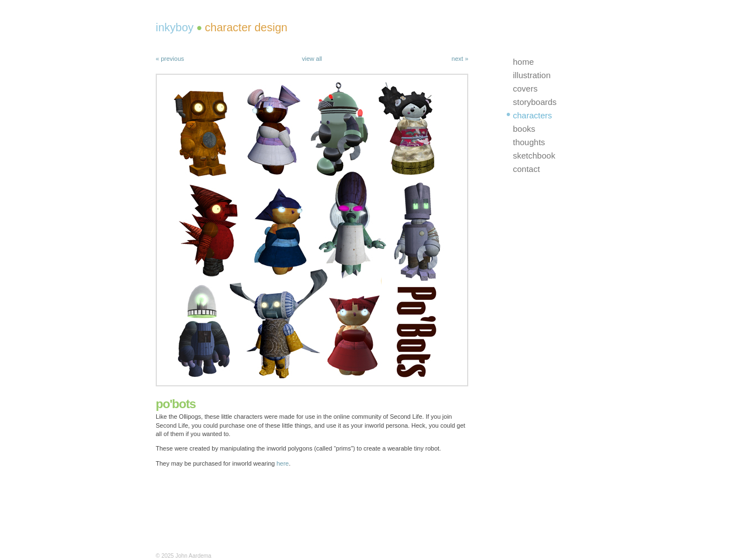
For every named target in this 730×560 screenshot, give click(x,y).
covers (525, 88)
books (524, 129)
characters (532, 115)
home (524, 62)
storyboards (535, 102)
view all (312, 59)
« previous (170, 59)
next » (460, 59)
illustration (532, 75)
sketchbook (534, 155)
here (282, 463)
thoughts (529, 142)
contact (526, 169)
